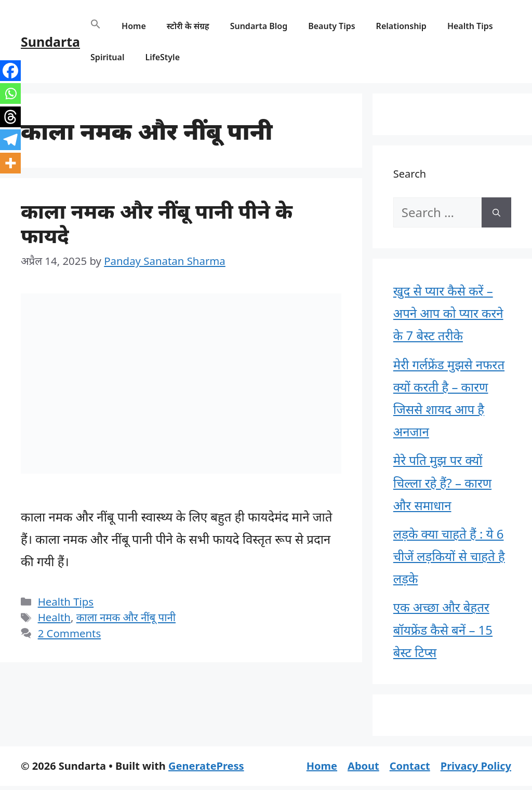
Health (54, 617)
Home (134, 26)
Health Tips (470, 26)
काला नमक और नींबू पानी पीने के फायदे (157, 223)
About (363, 766)
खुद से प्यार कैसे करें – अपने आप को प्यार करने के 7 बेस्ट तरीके (448, 313)
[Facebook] (10, 71)
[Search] (496, 212)
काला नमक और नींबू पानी (126, 617)
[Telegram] (10, 140)
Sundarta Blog (259, 26)
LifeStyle (162, 57)
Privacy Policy (476, 766)
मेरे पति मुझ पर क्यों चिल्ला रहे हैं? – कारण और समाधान (442, 482)
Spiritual (107, 57)
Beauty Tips (331, 26)
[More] (10, 163)
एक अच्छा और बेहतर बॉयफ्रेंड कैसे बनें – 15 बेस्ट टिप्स (443, 629)
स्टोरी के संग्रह (188, 26)
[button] (96, 26)
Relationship (401, 26)
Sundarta (50, 42)
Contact (410, 766)
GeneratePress (206, 766)
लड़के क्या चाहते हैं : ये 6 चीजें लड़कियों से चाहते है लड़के (449, 556)
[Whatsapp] (10, 93)
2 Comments (70, 633)
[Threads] (10, 117)
